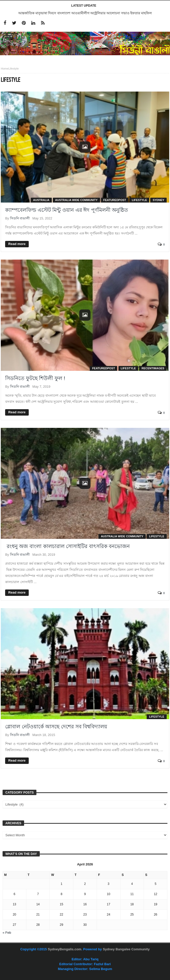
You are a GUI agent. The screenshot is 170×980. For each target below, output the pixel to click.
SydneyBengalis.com (64, 949)
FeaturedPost (115, 200)
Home (4, 69)
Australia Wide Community (76, 200)
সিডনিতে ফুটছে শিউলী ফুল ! (35, 378)
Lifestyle (139, 200)
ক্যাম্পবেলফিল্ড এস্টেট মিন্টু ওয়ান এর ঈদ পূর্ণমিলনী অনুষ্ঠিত (67, 210)
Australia (41, 200)
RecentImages (153, 368)
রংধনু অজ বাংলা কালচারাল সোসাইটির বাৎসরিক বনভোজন (67, 546)
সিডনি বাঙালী (20, 218)
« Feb (7, 933)
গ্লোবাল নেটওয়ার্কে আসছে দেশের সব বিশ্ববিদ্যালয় (56, 727)
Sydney (158, 200)
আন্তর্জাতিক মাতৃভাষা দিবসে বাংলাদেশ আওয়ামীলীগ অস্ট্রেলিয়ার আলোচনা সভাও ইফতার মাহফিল (85, 13)
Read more (17, 244)
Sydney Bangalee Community (126, 949)
